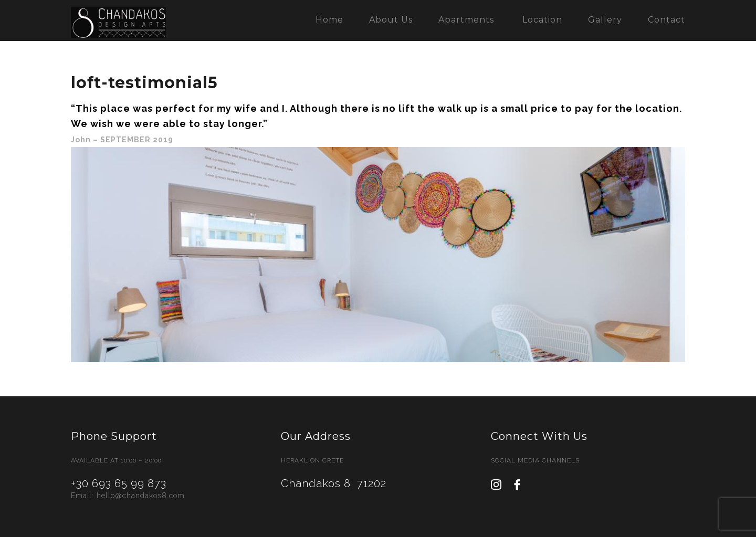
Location (542, 20)
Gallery (605, 20)
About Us (391, 20)
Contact (666, 20)
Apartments (466, 20)
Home (329, 20)
